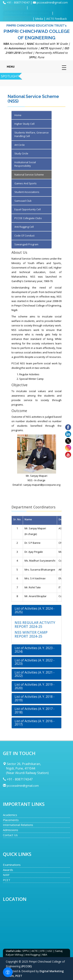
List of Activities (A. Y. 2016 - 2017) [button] (35, 723)
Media (39, 19)
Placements (11, 820)
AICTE (35, 951)
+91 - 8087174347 (18, 2)
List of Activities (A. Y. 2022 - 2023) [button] (35, 662)
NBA (45, 955)
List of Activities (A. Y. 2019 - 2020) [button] (35, 686)
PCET (7, 880)
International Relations (18, 825)
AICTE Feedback (57, 19)
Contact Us (10, 835)
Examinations (12, 865)
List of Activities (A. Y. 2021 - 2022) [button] (35, 674)
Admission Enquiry (17, 19)
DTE (43, 951)
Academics (10, 815)
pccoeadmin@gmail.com (52, 2)
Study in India (14, 8)
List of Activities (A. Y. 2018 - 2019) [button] (35, 698)
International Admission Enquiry (27, 13)
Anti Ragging (33, 955)
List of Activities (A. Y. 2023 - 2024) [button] (35, 650)
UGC (50, 951)
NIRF (6, 875)
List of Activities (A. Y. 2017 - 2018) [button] (35, 710)
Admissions (11, 830)
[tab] (37, 610)
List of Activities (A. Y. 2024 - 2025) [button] (35, 610)
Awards (8, 870)
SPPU (26, 951)
